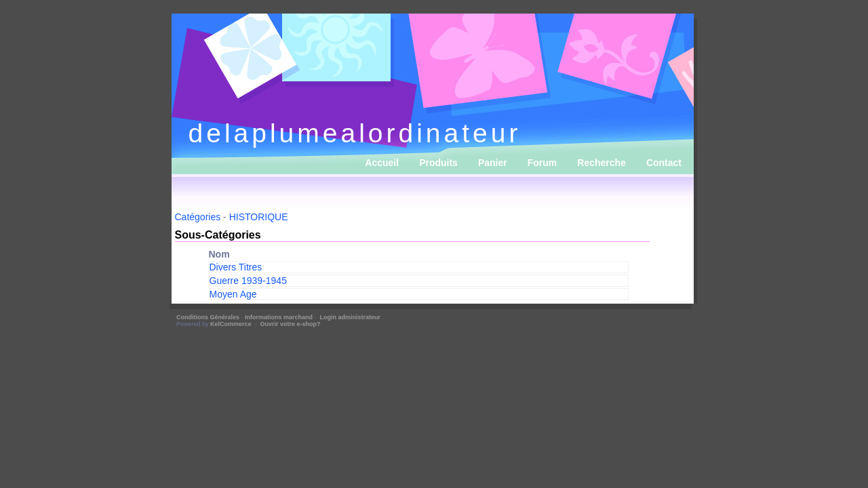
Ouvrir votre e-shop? (291, 324)
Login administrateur (351, 317)
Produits (438, 163)
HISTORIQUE (259, 217)
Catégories (198, 217)
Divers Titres (236, 267)
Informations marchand (279, 317)
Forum (542, 163)
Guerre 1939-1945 (248, 281)
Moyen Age (233, 294)
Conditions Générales (208, 317)
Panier (493, 163)
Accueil (382, 163)
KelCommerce (232, 324)
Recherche (601, 163)
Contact (664, 163)
